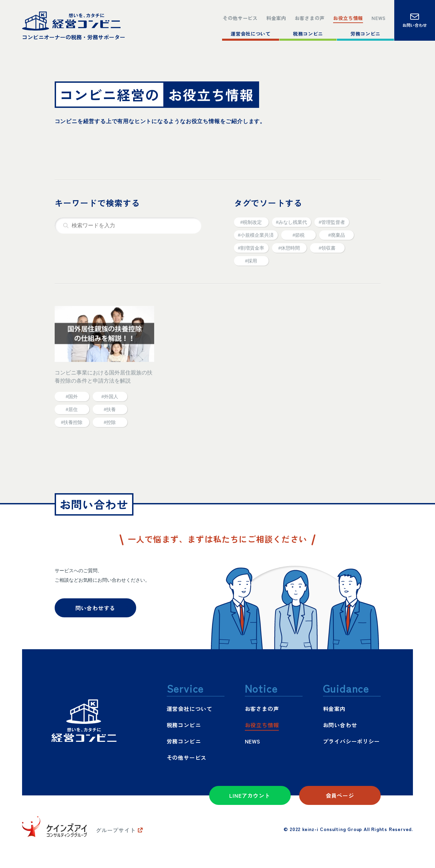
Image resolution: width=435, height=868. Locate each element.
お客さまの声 (302, 16)
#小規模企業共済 (256, 235)
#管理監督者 (332, 222)
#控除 (110, 422)
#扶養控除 (72, 422)
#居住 (72, 409)
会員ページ (340, 795)
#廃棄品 (337, 235)
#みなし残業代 (292, 222)
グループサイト (116, 830)
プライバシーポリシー (351, 741)
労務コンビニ (366, 33)
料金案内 (265, 16)
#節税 (298, 235)
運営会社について (251, 33)
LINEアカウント (250, 795)
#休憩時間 (289, 248)
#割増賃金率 (251, 248)
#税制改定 (251, 222)
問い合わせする (95, 608)
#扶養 (110, 409)
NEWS (378, 16)
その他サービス (225, 16)
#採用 (251, 261)
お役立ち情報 (345, 16)
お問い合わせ (340, 725)
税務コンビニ (308, 33)
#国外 (72, 397)
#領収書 (327, 248)
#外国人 (110, 397)
